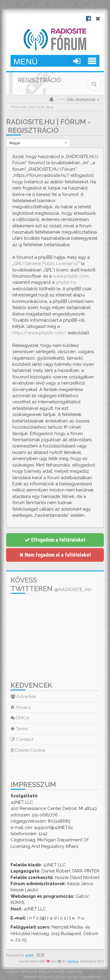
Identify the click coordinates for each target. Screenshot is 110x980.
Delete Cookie (28, 750)
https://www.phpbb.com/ (39, 333)
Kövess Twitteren (51, 584)
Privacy (21, 707)
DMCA (20, 718)
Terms (19, 729)
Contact (22, 739)
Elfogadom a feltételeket (55, 540)
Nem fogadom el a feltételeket (55, 555)
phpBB (29, 955)
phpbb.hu (66, 282)
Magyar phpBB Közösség (60, 972)
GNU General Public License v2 (46, 264)
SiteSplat (73, 962)
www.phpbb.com (71, 276)
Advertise (23, 697)
